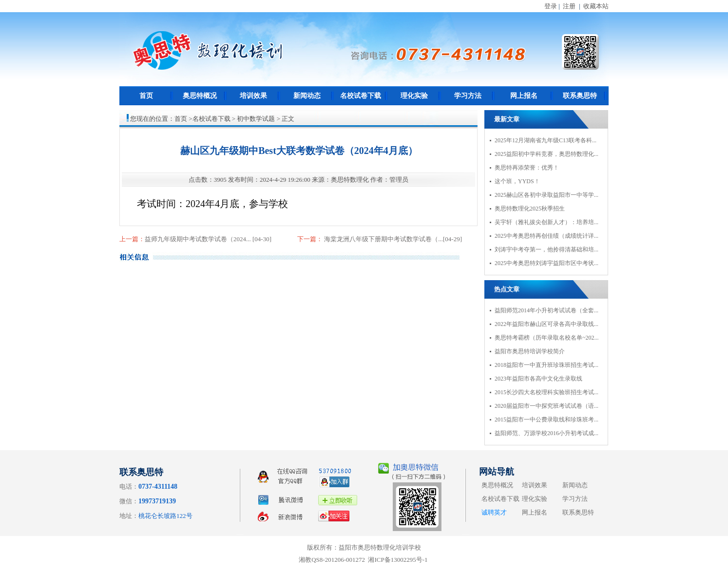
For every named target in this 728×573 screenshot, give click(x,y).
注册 (569, 6)
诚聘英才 (494, 512)
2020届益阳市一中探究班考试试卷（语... (546, 406)
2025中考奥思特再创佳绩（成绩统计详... (546, 236)
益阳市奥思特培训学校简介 (530, 351)
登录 (551, 6)
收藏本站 (596, 6)
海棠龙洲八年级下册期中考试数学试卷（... (383, 239)
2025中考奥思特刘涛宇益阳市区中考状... (546, 263)
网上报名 (524, 96)
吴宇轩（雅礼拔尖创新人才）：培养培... (546, 222)
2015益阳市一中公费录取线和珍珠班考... (546, 420)
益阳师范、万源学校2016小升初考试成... (546, 433)
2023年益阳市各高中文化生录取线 (538, 379)
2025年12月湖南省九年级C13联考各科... (546, 140)
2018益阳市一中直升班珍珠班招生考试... (546, 365)
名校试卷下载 (361, 96)
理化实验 (414, 96)
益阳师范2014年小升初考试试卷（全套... (546, 310)
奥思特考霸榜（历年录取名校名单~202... (547, 338)
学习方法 (468, 96)
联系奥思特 (580, 96)
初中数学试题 (256, 119)
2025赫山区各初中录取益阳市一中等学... (546, 195)
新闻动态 (307, 96)
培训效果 (253, 96)
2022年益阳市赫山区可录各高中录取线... (546, 324)
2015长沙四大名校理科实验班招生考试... (546, 392)
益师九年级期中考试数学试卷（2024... (199, 239)
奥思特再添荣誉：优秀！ (527, 168)
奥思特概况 (200, 96)
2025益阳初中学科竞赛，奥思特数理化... (546, 154)
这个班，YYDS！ (517, 181)
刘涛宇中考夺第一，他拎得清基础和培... (546, 249)
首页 (146, 96)
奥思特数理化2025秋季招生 (530, 209)
